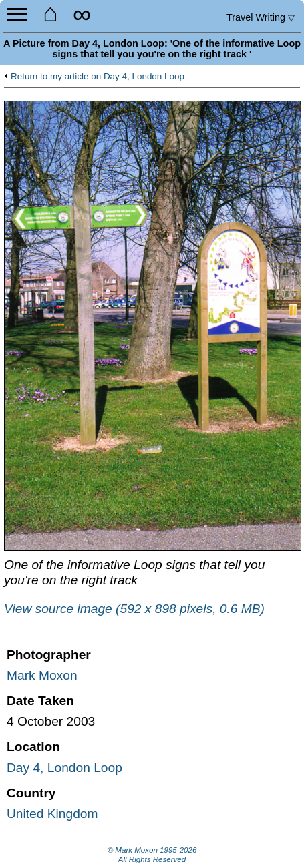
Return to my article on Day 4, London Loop (98, 77)
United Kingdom (52, 814)
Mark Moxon (42, 675)
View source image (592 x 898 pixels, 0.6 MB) (134, 609)
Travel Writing (261, 17)
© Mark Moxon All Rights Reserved (152, 855)
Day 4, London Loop (64, 768)
